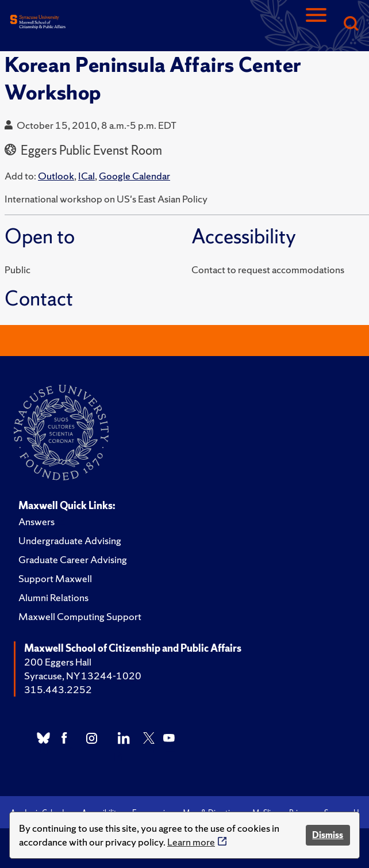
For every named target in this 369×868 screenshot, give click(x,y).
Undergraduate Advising (70, 540)
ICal (87, 176)
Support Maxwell (55, 578)
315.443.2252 (58, 689)
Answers (36, 521)
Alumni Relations (53, 597)
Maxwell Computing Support (80, 616)
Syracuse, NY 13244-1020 (83, 676)
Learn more (191, 842)
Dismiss (328, 835)
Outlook (56, 176)
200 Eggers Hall (58, 662)
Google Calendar (134, 176)
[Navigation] (316, 24)
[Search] (351, 24)
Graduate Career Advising (73, 559)
